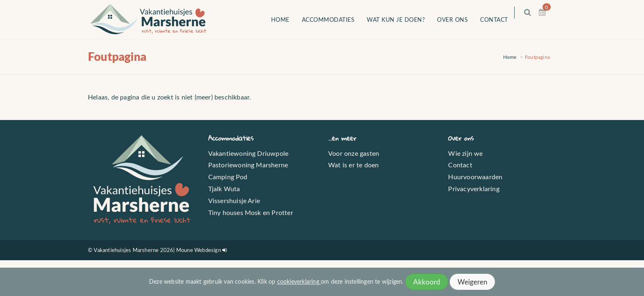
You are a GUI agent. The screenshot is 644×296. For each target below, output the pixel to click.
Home (286, 20)
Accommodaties (334, 20)
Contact (500, 20)
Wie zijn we (465, 153)
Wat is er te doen (353, 165)
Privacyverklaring (474, 188)
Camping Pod (228, 177)
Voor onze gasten (354, 153)
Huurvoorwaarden (475, 177)
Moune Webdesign (199, 250)
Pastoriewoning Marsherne (248, 165)
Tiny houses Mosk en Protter (251, 212)
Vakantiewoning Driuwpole (248, 153)
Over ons (459, 20)
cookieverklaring (299, 281)
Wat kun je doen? (402, 20)
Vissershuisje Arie (234, 200)
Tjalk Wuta (224, 188)
